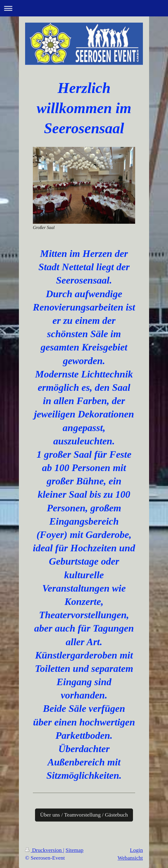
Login (136, 850)
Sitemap (75, 850)
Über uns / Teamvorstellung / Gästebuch (84, 815)
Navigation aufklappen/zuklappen (84, 8)
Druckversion (44, 850)
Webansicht (130, 858)
